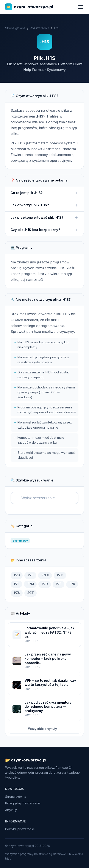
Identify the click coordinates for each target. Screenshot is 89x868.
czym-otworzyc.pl (29, 7)
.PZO (45, 584)
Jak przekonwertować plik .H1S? (44, 218)
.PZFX (45, 575)
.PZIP (60, 575)
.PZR (72, 584)
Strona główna (15, 28)
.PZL (16, 584)
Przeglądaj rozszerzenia (23, 803)
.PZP (58, 584)
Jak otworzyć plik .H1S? (44, 205)
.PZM (30, 584)
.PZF (30, 575)
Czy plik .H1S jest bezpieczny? (44, 230)
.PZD (17, 575)
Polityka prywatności (20, 829)
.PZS (17, 593)
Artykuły (11, 810)
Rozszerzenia (40, 28)
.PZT (31, 593)
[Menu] (81, 7)
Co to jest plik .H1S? (44, 193)
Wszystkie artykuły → (44, 729)
